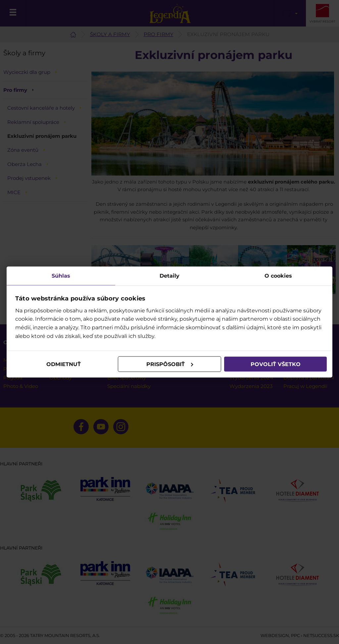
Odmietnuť (64, 364)
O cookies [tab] (278, 276)
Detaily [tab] (169, 276)
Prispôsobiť (170, 364)
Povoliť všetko (275, 364)
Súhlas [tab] (61, 276)
